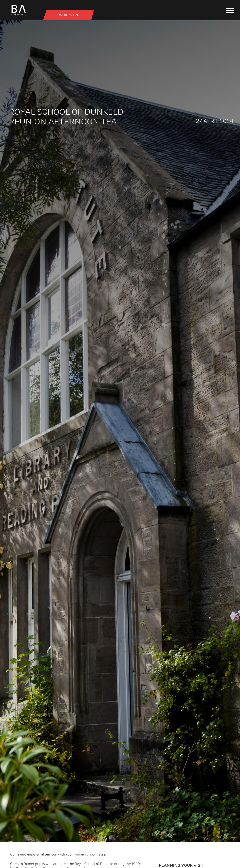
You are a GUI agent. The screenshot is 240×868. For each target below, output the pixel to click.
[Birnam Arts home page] (19, 16)
